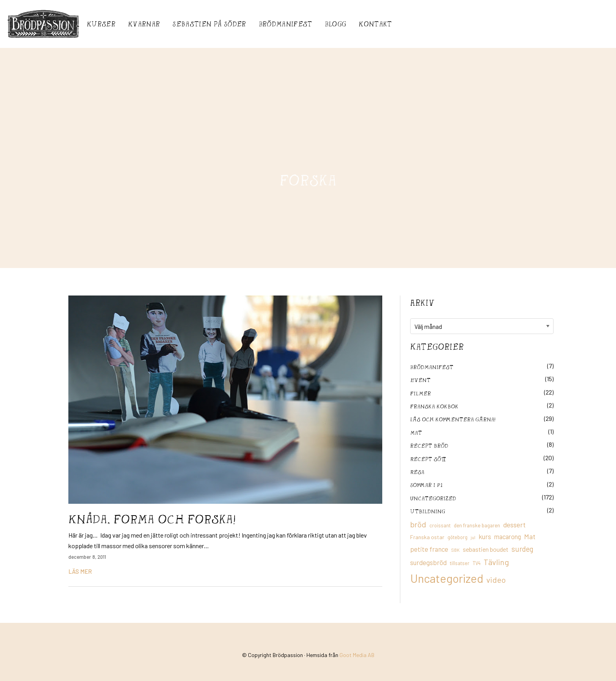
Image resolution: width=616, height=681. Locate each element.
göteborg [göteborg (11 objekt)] (457, 537)
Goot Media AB (357, 655)
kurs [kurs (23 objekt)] (485, 536)
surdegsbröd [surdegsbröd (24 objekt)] (428, 562)
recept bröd (429, 445)
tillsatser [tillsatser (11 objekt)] (460, 563)
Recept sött (428, 459)
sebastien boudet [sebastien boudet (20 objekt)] (486, 549)
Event (420, 380)
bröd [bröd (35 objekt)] (418, 524)
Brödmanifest (286, 24)
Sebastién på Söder (209, 24)
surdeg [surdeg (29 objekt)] (522, 549)
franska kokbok (434, 406)
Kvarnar (144, 24)
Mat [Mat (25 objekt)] (530, 536)
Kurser (101, 24)
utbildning (428, 511)
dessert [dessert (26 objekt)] (514, 525)
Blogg (336, 24)
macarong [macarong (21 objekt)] (508, 536)
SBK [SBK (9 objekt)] (456, 550)
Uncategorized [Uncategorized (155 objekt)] (447, 578)
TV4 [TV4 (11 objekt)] (477, 563)
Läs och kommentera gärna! (453, 419)
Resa (417, 472)
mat (416, 432)
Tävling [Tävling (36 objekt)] (496, 562)
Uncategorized (433, 498)
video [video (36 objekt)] (496, 580)
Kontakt (375, 24)
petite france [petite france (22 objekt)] (429, 549)
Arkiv (422, 303)
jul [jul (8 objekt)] (473, 537)
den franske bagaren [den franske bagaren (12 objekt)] (477, 525)
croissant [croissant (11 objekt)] (440, 525)
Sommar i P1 (426, 485)
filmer (421, 393)
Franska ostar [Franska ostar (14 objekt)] (427, 537)
